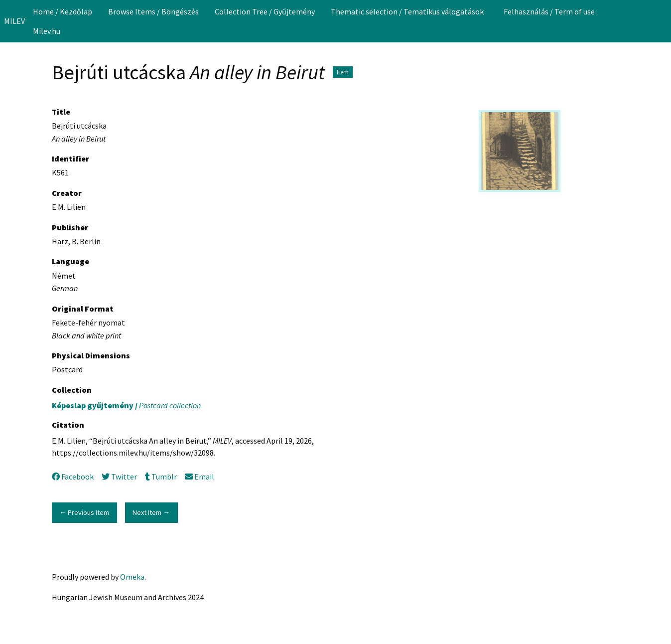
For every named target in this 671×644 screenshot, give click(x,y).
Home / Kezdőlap (63, 11)
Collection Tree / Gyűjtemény (265, 11)
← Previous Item (84, 512)
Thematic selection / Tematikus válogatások (407, 11)
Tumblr (161, 477)
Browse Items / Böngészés (153, 11)
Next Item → (151, 512)
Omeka (132, 577)
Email (200, 477)
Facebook (73, 477)
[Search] (663, 21)
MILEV (14, 21)
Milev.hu (47, 31)
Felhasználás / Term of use (549, 11)
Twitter (119, 477)
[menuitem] (63, 11)
